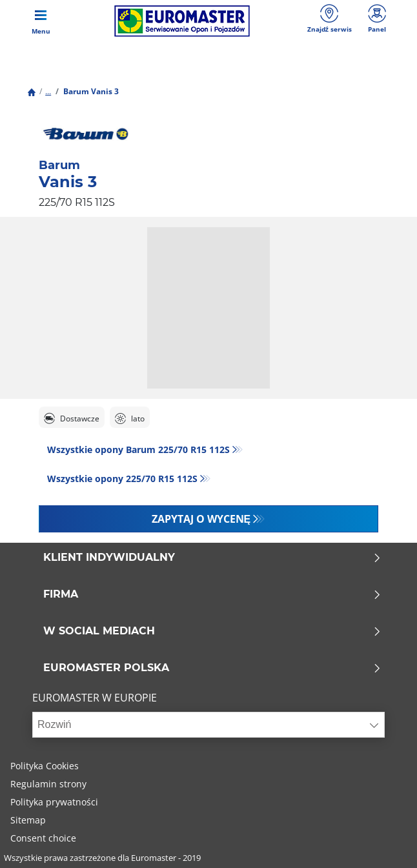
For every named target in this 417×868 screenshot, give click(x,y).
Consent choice (43, 838)
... (48, 91)
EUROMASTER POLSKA (212, 668)
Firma (212, 594)
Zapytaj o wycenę (201, 519)
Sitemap (28, 820)
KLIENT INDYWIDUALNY (212, 558)
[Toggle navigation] (41, 21)
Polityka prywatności (54, 802)
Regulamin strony (48, 784)
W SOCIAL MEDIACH (212, 631)
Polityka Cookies (45, 766)
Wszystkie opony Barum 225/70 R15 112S (138, 449)
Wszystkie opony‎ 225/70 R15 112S (122, 479)
